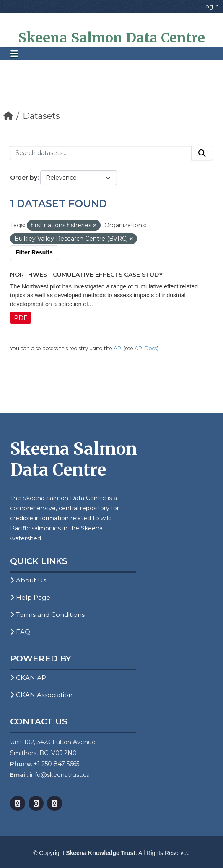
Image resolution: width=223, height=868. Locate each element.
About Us (28, 580)
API (118, 348)
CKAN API (29, 678)
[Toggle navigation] (14, 54)
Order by (24, 178)
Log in (211, 6)
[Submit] (202, 153)
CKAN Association (41, 695)
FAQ (20, 632)
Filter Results (34, 252)
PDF (21, 318)
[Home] (8, 116)
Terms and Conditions (47, 615)
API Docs (146, 348)
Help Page (30, 597)
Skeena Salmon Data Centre (111, 38)
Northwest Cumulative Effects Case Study (86, 275)
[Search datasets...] (101, 153)
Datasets (41, 116)
